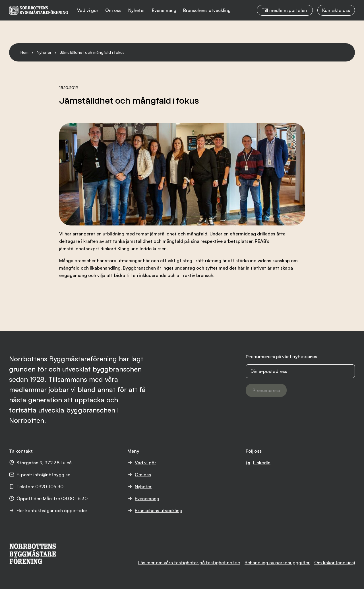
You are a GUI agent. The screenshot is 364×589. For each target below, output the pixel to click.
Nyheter (137, 10)
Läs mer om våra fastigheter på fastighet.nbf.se (189, 563)
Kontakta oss (336, 10)
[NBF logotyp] (39, 10)
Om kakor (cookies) (335, 563)
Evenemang (164, 10)
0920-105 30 (49, 487)
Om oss (113, 10)
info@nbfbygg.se (52, 475)
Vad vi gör (88, 10)
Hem (24, 52)
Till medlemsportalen (285, 10)
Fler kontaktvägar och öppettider (48, 510)
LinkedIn (258, 463)
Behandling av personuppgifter (277, 563)
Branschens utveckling (207, 10)
